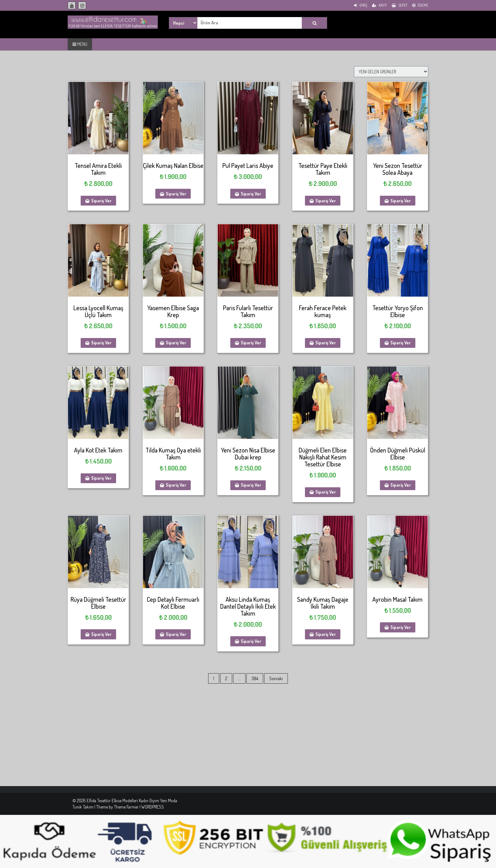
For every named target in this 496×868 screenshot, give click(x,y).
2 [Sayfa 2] (226, 678)
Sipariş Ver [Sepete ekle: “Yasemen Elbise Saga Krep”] (176, 343)
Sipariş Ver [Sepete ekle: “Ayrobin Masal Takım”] (401, 627)
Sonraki (276, 678)
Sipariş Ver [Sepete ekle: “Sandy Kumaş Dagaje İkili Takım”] (326, 634)
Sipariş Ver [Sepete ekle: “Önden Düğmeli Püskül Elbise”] (401, 485)
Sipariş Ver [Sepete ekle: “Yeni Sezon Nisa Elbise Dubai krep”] (251, 485)
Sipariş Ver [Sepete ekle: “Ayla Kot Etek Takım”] (101, 478)
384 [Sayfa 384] (255, 678)
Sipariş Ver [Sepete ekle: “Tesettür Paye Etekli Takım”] (326, 201)
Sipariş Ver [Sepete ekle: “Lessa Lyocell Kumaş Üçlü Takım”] (101, 343)
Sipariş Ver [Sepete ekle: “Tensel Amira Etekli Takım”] (101, 201)
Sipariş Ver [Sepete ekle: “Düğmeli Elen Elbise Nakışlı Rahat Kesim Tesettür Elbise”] (326, 492)
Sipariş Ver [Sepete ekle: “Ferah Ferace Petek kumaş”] (326, 343)
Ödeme (420, 5)
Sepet (400, 5)
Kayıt (379, 5)
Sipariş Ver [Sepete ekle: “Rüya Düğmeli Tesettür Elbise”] (101, 634)
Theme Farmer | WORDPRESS (139, 807)
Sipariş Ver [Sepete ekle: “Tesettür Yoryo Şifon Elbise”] (401, 343)
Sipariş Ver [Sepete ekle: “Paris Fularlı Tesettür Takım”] (251, 343)
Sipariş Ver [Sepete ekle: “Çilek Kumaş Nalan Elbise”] (176, 194)
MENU (80, 44)
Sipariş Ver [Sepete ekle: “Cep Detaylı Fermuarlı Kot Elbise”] (176, 634)
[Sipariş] (391, 72)
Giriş (361, 5)
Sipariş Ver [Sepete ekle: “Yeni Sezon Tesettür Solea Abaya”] (401, 201)
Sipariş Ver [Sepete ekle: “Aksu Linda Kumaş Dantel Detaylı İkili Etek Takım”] (251, 641)
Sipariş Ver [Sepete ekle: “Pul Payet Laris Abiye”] (251, 194)
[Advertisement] (190, 742)
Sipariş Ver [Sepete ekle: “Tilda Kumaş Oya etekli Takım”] (176, 485)
